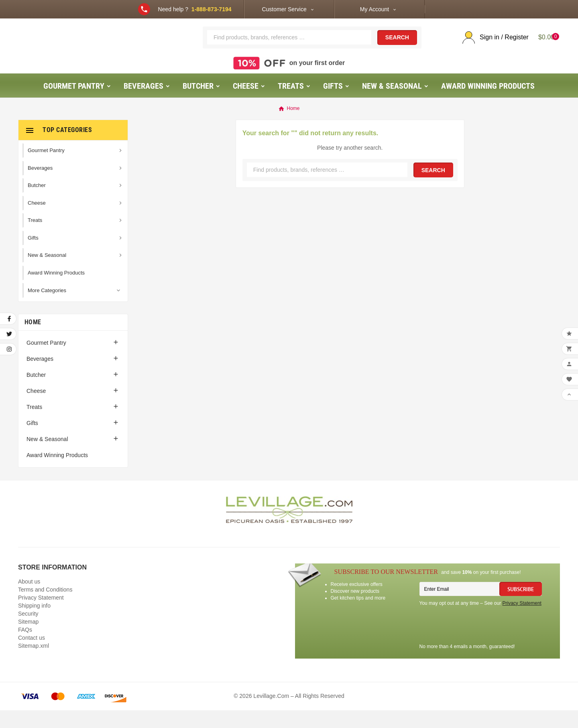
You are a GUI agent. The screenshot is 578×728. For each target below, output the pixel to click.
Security (28, 631)
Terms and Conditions (45, 607)
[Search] (289, 46)
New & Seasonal (47, 457)
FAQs (25, 647)
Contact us (32, 655)
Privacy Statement (41, 615)
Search (397, 47)
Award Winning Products (57, 473)
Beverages (40, 376)
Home (33, 340)
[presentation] (480, 644)
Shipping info (34, 623)
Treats (34, 425)
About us (29, 599)
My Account (374, 9)
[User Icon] (492, 46)
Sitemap (28, 639)
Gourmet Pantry (46, 360)
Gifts (32, 441)
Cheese (36, 409)
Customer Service (284, 9)
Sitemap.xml (34, 663)
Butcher (36, 392)
